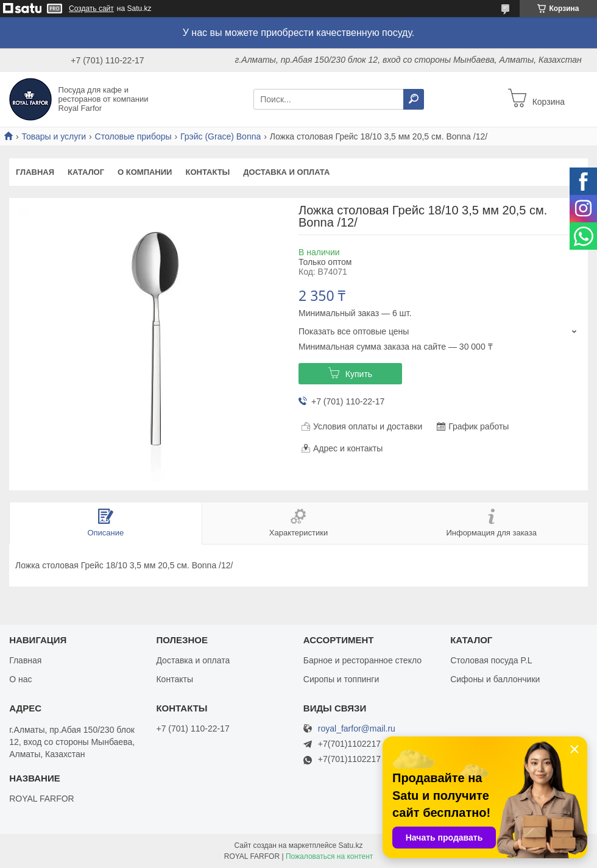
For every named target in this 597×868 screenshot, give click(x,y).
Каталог (86, 172)
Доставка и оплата (286, 172)
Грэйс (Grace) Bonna (221, 136)
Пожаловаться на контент (329, 856)
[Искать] (414, 99)
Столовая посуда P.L (491, 660)
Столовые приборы (133, 136)
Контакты (207, 172)
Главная (35, 172)
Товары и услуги (54, 136)
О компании (145, 172)
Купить (359, 374)
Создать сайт (91, 9)
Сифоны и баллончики (495, 679)
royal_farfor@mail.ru (357, 729)
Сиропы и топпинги (341, 679)
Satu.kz (350, 845)
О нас (20, 679)
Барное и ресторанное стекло (362, 660)
